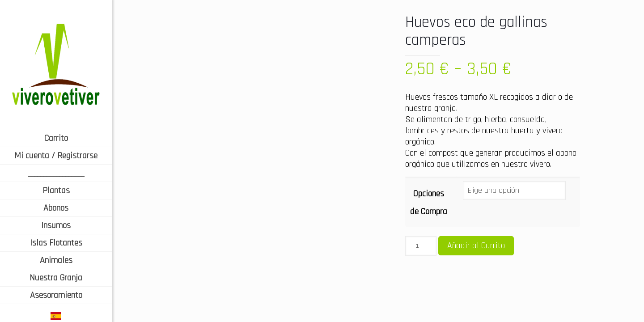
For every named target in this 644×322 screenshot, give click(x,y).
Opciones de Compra (429, 203)
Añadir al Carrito (476, 246)
